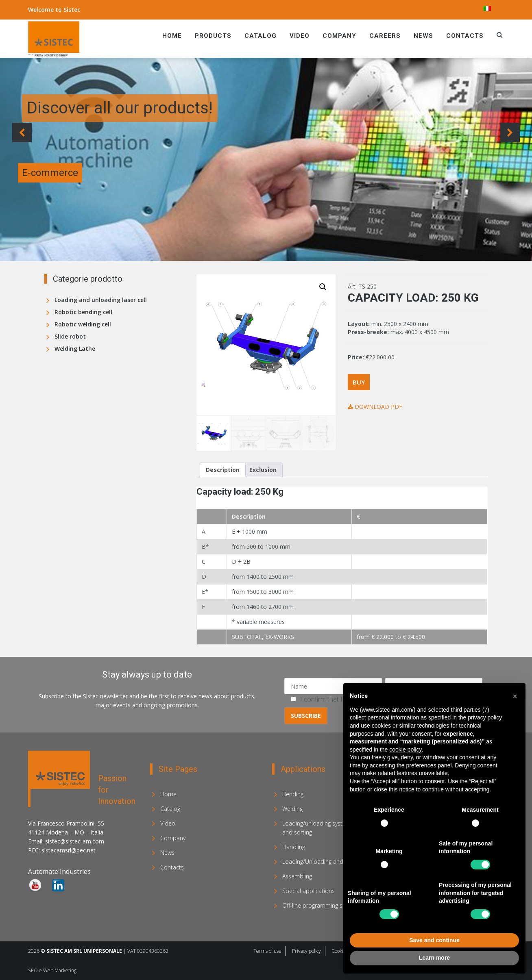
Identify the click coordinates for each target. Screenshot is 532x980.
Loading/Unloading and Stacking (324, 861)
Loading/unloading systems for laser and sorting (330, 827)
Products (213, 36)
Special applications (309, 890)
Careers (385, 36)
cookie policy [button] (405, 750)
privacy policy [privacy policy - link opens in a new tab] (485, 717)
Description (223, 469)
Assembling (297, 876)
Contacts (465, 36)
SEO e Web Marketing (52, 970)
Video (300, 36)
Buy (359, 382)
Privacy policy (306, 951)
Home (172, 36)
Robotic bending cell (83, 312)
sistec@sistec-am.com (75, 841)
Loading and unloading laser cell (101, 300)
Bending (293, 794)
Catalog (261, 36)
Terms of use (267, 951)
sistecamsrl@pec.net (69, 850)
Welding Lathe (75, 349)
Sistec (72, 10)
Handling (294, 846)
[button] (323, 287)
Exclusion (263, 469)
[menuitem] (487, 9)
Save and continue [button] (434, 940)
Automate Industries (59, 871)
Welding (292, 808)
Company (339, 36)
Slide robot (70, 336)
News (423, 36)
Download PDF (375, 407)
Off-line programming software (322, 905)
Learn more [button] (434, 958)
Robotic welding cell (83, 324)
